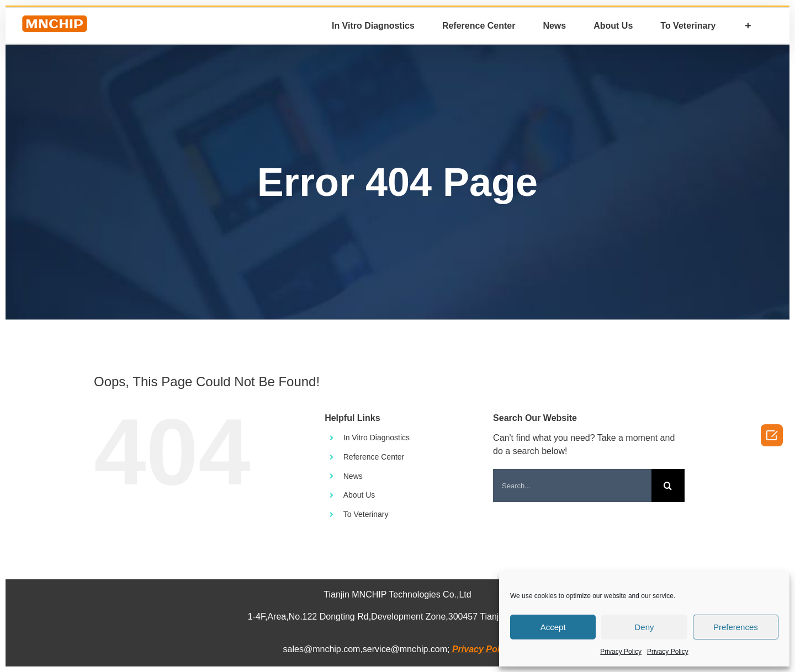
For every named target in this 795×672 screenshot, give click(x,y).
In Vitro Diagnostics (377, 438)
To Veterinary (366, 514)
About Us (359, 495)
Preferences (736, 627)
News (353, 476)
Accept (553, 627)
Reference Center (374, 457)
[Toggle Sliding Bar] (748, 26)
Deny (644, 627)
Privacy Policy (621, 652)
